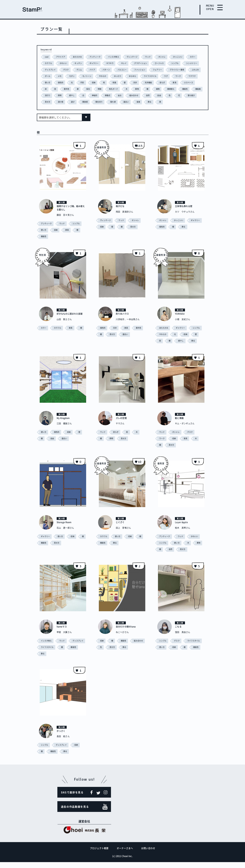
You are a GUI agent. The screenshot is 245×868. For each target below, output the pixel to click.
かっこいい (185, 57)
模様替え (82, 95)
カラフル (62, 63)
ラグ (68, 82)
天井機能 (60, 89)
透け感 (137, 102)
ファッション (164, 70)
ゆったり (160, 76)
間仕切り (177, 102)
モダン (112, 76)
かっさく (62, 737)
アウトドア (62, 57)
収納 (158, 82)
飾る (72, 108)
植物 (68, 95)
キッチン (94, 63)
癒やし (149, 95)
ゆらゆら (176, 76)
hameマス (63, 633)
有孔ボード (186, 89)
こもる (179, 633)
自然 (64, 102)
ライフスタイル (52, 82)
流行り (124, 95)
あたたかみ (79, 57)
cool (47, 57)
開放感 (163, 102)
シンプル (195, 63)
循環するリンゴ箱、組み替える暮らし (70, 214)
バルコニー (146, 70)
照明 (136, 95)
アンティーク (98, 57)
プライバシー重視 (53, 76)
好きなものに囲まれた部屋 (70, 321)
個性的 (124, 82)
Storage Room (65, 528)
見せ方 (124, 102)
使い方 (110, 82)
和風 (179, 82)
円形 (146, 82)
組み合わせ (50, 102)
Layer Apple (182, 528)
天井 (47, 89)
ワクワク (96, 82)
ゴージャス (179, 63)
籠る (199, 95)
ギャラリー (110, 63)
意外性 (137, 89)
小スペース (102, 89)
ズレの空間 (122, 424)
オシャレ (168, 57)
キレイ (141, 63)
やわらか (145, 76)
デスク (87, 70)
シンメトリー (51, 70)
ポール (87, 76)
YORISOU (181, 320)
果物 (47, 95)
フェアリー (183, 70)
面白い (48, 108)
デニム (101, 70)
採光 (160, 89)
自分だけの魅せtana (127, 633)
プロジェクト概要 (99, 854)
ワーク (81, 82)
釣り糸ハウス (123, 320)
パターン (129, 70)
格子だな (121, 212)
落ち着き (109, 102)
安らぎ (75, 89)
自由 (76, 102)
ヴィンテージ (137, 57)
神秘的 (172, 95)
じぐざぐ (121, 528)
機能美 (110, 95)
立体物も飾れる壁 (185, 212)
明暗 (171, 89)
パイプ (114, 70)
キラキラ (127, 63)
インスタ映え (117, 57)
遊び (150, 102)
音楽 (60, 108)
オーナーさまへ (125, 854)
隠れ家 (192, 102)
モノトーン (128, 76)
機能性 (96, 95)
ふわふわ (72, 76)
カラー (48, 63)
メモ (100, 76)
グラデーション (159, 63)
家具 (88, 89)
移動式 (186, 95)
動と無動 (180, 424)
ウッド (154, 57)
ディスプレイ (70, 70)
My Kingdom (64, 424)
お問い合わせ (148, 854)
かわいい (78, 63)
